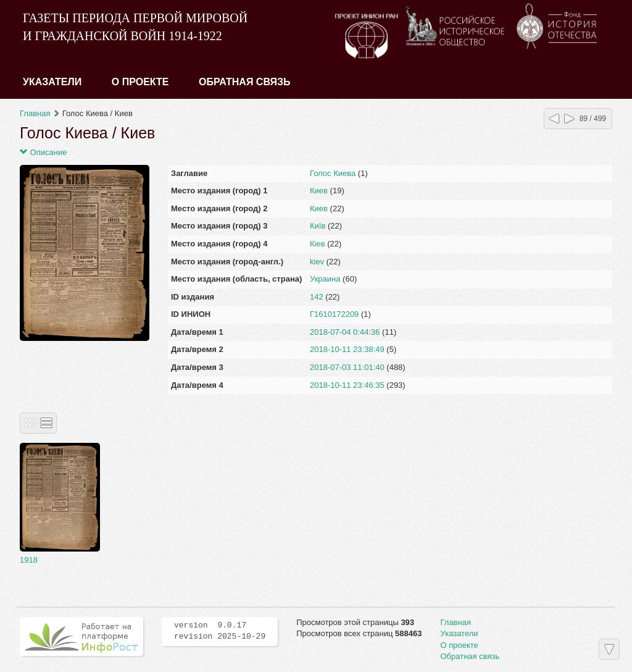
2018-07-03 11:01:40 (347, 367)
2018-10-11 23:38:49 (347, 349)
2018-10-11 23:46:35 (347, 385)
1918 (29, 560)
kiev (317, 262)
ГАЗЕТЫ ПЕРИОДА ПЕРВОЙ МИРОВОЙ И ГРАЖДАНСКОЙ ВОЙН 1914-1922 (135, 27)
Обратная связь (245, 82)
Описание (43, 152)
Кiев (318, 244)
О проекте (140, 82)
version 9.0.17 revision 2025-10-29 (220, 631)
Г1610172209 (334, 314)
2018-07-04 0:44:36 (345, 332)
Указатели (52, 82)
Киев (319, 191)
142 (317, 297)
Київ (318, 226)
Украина (325, 279)
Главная (35, 113)
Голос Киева (333, 173)
